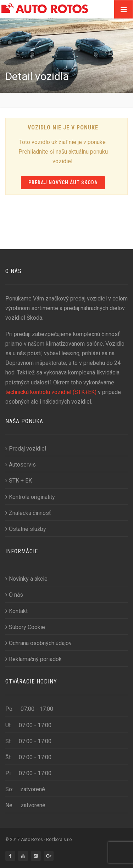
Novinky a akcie (26, 579)
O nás (14, 595)
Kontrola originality (30, 497)
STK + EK (19, 481)
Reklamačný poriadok (34, 659)
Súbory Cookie (25, 627)
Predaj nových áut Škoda (63, 182)
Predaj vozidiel (26, 449)
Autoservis (21, 465)
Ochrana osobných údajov (38, 643)
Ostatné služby (26, 529)
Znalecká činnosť (28, 513)
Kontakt (16, 611)
